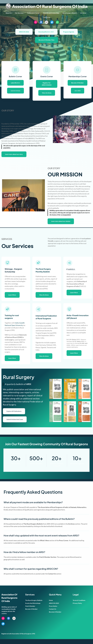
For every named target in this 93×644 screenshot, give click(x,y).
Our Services (19, 13)
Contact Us (53, 614)
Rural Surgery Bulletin (70, 13)
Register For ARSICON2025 (47, 84)
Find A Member (30, 611)
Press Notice (53, 611)
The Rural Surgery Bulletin (34, 605)
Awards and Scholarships (51, 13)
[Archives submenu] (87, 13)
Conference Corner (33, 13)
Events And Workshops (33, 608)
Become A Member (31, 614)
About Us (9, 13)
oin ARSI (78, 91)
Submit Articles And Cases (15, 424)
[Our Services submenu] (24, 13)
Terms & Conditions (79, 605)
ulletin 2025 (46, 32)
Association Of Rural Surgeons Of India (50, 6)
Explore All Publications (14, 416)
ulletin (15, 83)
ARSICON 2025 (54, 608)
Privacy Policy (77, 608)
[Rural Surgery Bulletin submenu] (78, 13)
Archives (83, 13)
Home (51, 605)
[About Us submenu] (12, 13)
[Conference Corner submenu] (41, 13)
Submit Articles (15, 91)
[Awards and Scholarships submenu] (60, 13)
